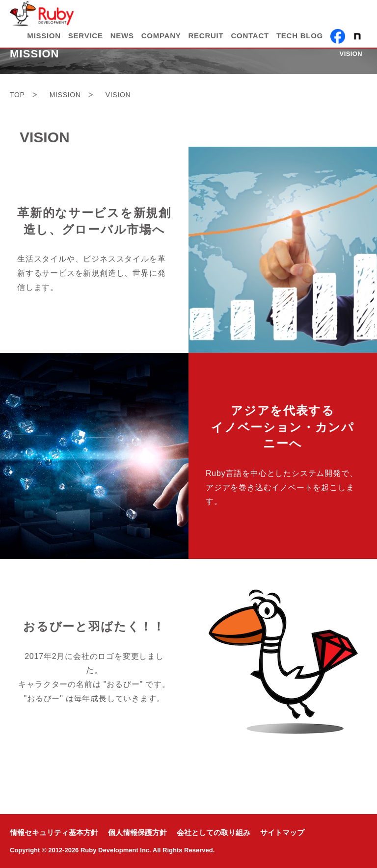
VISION (351, 54)
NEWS (122, 36)
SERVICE (86, 36)
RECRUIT (206, 36)
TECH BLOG (300, 36)
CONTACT (250, 36)
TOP (17, 95)
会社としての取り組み (214, 833)
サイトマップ (282, 833)
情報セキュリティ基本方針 (54, 833)
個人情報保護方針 (137, 833)
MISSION (44, 36)
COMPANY (161, 36)
